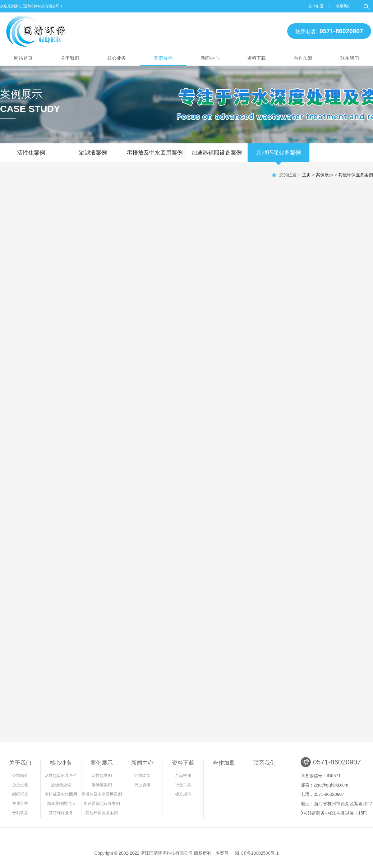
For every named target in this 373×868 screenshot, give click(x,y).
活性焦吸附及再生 (61, 775)
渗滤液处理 (61, 785)
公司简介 (20, 775)
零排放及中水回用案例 (155, 156)
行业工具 (183, 785)
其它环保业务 (61, 813)
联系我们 (343, 6)
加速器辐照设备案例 (217, 156)
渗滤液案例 (93, 156)
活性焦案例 (31, 156)
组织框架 (20, 794)
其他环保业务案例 (279, 156)
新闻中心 (210, 58)
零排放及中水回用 (61, 794)
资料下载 (256, 58)
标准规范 (183, 794)
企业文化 (20, 785)
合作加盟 (316, 6)
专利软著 (20, 813)
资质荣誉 (20, 803)
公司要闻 (142, 775)
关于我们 (70, 58)
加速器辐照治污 (61, 803)
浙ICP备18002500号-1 (257, 853)
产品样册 (183, 775)
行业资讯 (142, 785)
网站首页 (23, 58)
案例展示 (163, 58)
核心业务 (117, 58)
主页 (306, 175)
